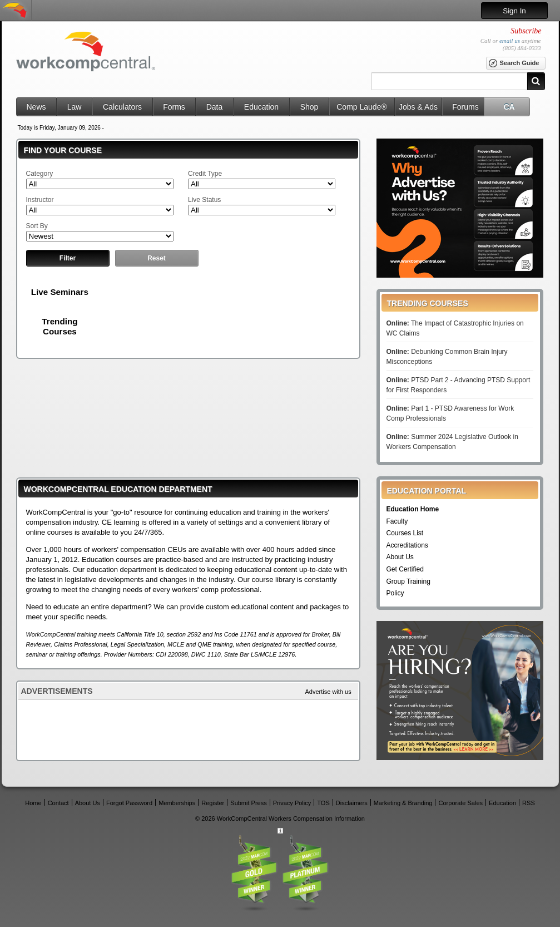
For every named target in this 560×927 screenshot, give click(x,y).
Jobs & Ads (418, 107)
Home (33, 803)
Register (213, 803)
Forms (174, 107)
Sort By (37, 226)
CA (509, 107)
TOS (323, 803)
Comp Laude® (361, 107)
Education (261, 107)
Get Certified (405, 569)
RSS (529, 803)
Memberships (177, 803)
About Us (400, 557)
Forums (465, 107)
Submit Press (248, 803)
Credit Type (205, 174)
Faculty (397, 521)
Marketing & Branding (403, 803)
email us (510, 41)
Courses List (405, 533)
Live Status (204, 200)
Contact (58, 803)
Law (75, 107)
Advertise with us (328, 692)
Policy (395, 593)
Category (40, 174)
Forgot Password (129, 803)
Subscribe (526, 31)
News (36, 107)
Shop (309, 107)
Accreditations (407, 545)
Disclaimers (352, 803)
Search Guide (514, 63)
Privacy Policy (292, 803)
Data (215, 107)
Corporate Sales (461, 803)
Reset (157, 258)
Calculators (122, 107)
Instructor (40, 200)
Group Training (408, 581)
